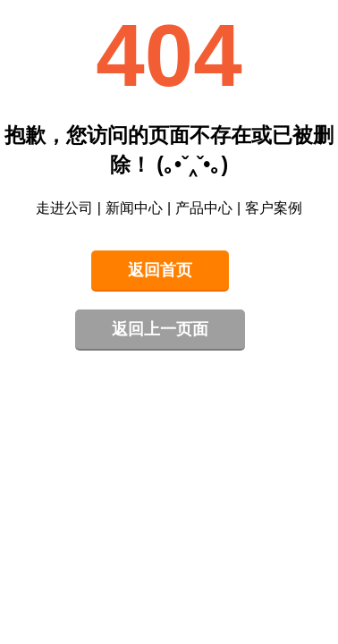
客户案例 (274, 208)
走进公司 (64, 208)
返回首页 (160, 270)
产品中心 (204, 208)
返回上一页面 (160, 329)
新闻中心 (134, 208)
